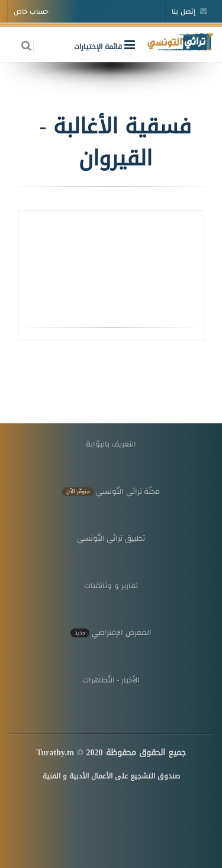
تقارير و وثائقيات (111, 585)
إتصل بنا (189, 11)
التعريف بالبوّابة (111, 444)
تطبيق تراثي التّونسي (111, 538)
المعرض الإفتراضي (111, 632)
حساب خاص (31, 11)
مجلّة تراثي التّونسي (111, 491)
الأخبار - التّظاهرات (111, 680)
